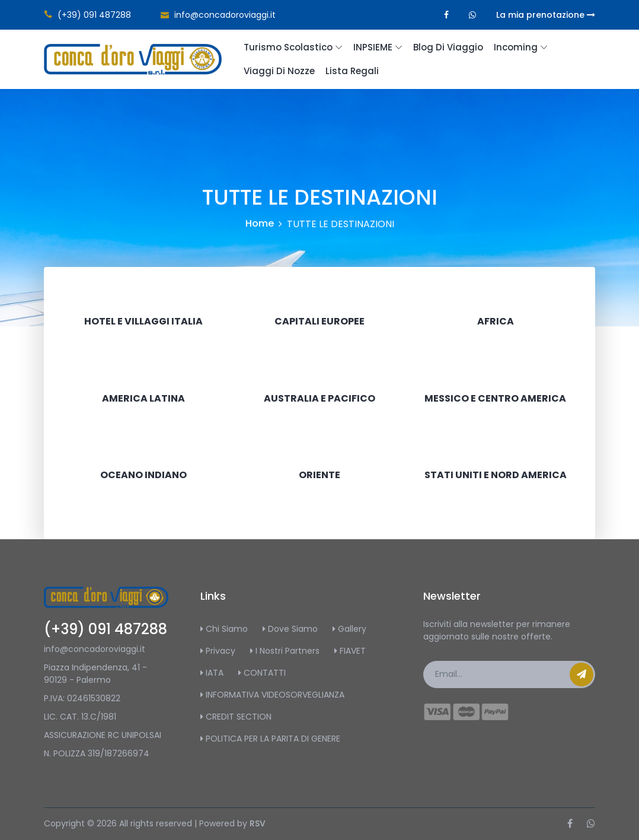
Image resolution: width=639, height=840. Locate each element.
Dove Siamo (290, 629)
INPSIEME (373, 47)
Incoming (516, 47)
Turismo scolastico (288, 47)
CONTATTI (262, 673)
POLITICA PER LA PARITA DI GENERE (270, 739)
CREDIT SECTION (236, 717)
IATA (212, 673)
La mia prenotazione (546, 15)
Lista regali (352, 71)
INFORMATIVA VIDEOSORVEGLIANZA (272, 695)
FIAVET (350, 651)
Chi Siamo (224, 629)
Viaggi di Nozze (279, 71)
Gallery (349, 629)
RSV (258, 823)
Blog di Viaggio (448, 47)
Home (260, 223)
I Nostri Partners (285, 651)
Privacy (218, 651)
